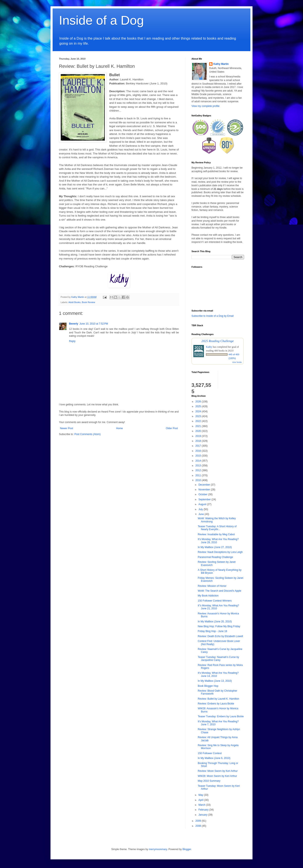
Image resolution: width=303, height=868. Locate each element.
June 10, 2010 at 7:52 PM (94, 324)
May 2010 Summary (209, 781)
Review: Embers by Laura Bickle (216, 704)
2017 (199, 446)
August (203, 504)
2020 (199, 431)
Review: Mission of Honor (212, 586)
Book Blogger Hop (208, 686)
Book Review (88, 302)
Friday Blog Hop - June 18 (212, 631)
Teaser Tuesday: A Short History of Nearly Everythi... (217, 528)
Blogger (187, 849)
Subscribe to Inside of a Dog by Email (213, 316)
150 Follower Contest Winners (215, 601)
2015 (199, 456)
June (201, 514)
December (205, 485)
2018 (199, 441)
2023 (199, 416)
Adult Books (74, 302)
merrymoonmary (158, 849)
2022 (199, 421)
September (205, 499)
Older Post (172, 428)
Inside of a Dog (101, 20)
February (204, 810)
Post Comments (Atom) (87, 434)
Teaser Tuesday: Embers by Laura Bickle (221, 716)
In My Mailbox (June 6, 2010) (214, 758)
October (203, 494)
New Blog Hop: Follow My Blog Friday (219, 626)
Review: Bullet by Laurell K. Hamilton (219, 699)
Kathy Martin (221, 64)
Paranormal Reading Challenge (215, 557)
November (205, 490)
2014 (199, 461)
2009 (199, 821)
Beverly (74, 324)
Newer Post (66, 428)
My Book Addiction (208, 596)
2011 (199, 475)
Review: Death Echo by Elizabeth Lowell (220, 636)
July (201, 509)
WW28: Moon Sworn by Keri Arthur (217, 776)
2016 (199, 451)
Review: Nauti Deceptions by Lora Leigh (220, 552)
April (201, 800)
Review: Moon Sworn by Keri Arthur (218, 771)
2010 (199, 480)
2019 (199, 436)
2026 (199, 402)
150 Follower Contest (210, 753)
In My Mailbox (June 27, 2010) (215, 547)
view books (237, 362)
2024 (199, 411)
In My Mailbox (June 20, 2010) (215, 622)
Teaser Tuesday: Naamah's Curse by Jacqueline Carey (218, 659)
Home (120, 428)
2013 (199, 466)
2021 (199, 426)
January (203, 815)
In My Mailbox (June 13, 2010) (215, 681)
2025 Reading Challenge (218, 341)
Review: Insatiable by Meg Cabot (216, 534)
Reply (72, 341)
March (202, 805)
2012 (199, 470)
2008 (199, 826)
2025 (199, 406)
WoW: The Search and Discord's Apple (219, 591)
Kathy (209, 347)
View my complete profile (205, 106)
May (201, 795)
